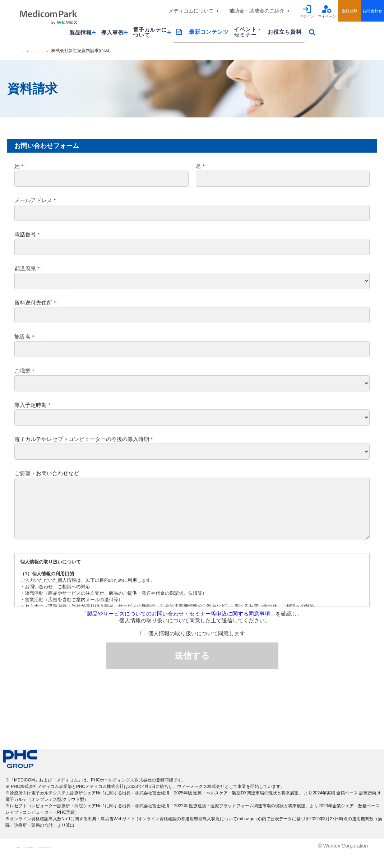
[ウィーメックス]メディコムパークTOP (91, 51)
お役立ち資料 (285, 32)
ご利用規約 (29, 861)
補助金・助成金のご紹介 (257, 11)
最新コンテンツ (209, 32)
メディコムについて (191, 11)
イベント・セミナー (248, 32)
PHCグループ (33, 51)
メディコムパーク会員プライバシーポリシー (188, 861)
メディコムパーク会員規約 (89, 861)
